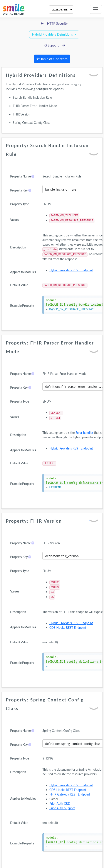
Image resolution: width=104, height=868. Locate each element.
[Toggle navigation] (96, 9)
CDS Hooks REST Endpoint (68, 628)
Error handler (84, 433)
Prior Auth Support (62, 808)
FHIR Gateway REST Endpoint (70, 794)
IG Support (54, 45)
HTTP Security (54, 23)
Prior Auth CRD (60, 803)
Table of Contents (52, 59)
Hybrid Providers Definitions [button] (53, 34)
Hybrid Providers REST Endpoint (71, 270)
